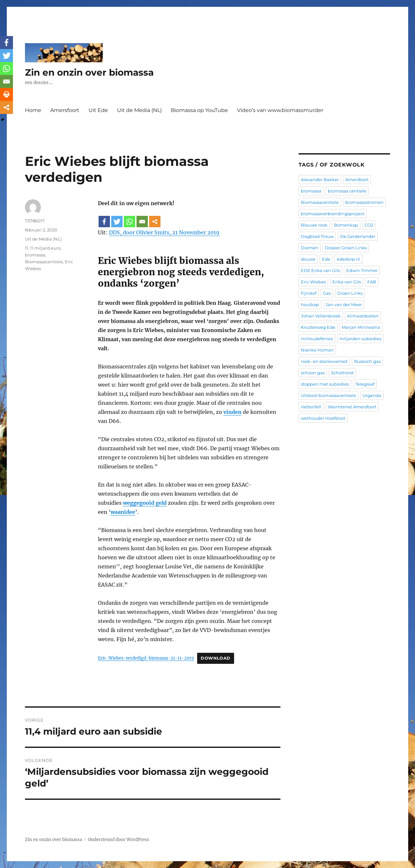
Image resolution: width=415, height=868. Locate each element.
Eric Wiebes (313, 282)
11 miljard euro (45, 248)
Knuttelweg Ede (318, 327)
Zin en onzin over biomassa (89, 72)
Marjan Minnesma (361, 327)
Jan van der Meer (344, 304)
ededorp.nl (349, 259)
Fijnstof (309, 293)
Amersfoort (65, 110)
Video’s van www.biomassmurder (280, 110)
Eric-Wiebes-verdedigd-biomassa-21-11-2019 (146, 658)
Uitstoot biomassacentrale (328, 395)
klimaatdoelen (363, 316)
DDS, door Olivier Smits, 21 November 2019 (164, 232)
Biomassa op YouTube (199, 110)
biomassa (35, 255)
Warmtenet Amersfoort (352, 407)
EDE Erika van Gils (320, 270)
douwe (308, 259)
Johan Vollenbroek (321, 316)
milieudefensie (317, 339)
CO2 (369, 225)
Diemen (310, 248)
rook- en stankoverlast (324, 361)
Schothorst (342, 373)
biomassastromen (364, 202)
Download (216, 658)
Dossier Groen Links (346, 248)
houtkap (310, 304)
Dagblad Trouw (317, 236)
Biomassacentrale (44, 262)
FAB (372, 282)
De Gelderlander (358, 236)
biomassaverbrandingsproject (333, 214)
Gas (327, 293)
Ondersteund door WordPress (119, 840)
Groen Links (350, 293)
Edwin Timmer (362, 270)
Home (33, 110)
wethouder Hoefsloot (323, 418)
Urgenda (372, 395)
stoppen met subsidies (325, 384)
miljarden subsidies (360, 339)
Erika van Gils (347, 282)
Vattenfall (311, 407)
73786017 (35, 221)
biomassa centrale (347, 191)
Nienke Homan (317, 350)
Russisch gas (367, 361)
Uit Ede (98, 110)
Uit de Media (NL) (139, 110)
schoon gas (313, 373)
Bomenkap (346, 225)
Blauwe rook (314, 225)
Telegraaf (365, 384)
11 (27, 248)
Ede (326, 259)
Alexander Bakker (320, 180)
